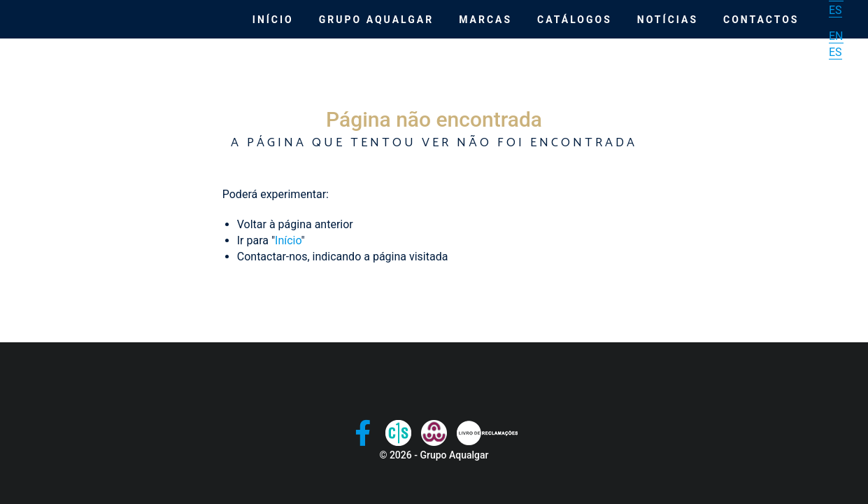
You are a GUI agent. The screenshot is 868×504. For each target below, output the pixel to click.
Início (273, 20)
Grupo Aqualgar (376, 20)
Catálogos (575, 20)
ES (835, 10)
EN (836, 36)
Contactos (761, 20)
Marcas (485, 20)
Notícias (668, 20)
